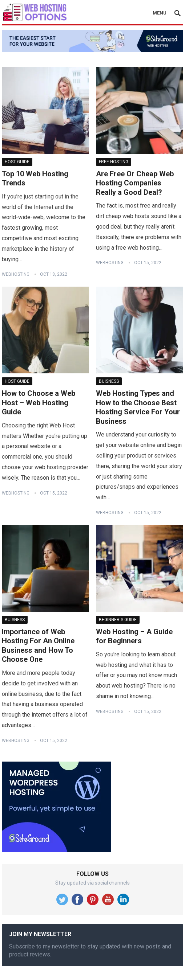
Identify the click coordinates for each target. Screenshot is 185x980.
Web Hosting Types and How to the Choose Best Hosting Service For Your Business (138, 407)
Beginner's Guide (118, 620)
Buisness (109, 381)
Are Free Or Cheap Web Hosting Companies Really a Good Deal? (135, 183)
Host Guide (17, 162)
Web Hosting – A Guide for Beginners (134, 636)
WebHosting (16, 274)
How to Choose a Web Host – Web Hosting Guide (39, 403)
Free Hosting (114, 162)
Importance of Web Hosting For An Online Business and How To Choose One (38, 646)
